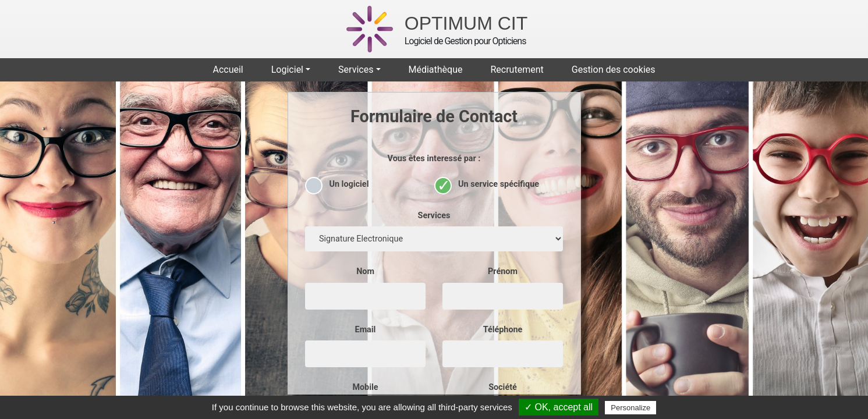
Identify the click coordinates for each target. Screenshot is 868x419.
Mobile (365, 387)
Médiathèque (435, 70)
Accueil (228, 70)
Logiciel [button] (287, 70)
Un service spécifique (487, 184)
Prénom (503, 271)
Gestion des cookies (614, 70)
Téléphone (503, 330)
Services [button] (356, 70)
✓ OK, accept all (559, 407)
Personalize (630, 408)
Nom (365, 271)
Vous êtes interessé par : (434, 159)
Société (503, 387)
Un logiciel (337, 184)
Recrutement (517, 70)
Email (366, 330)
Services (434, 216)
